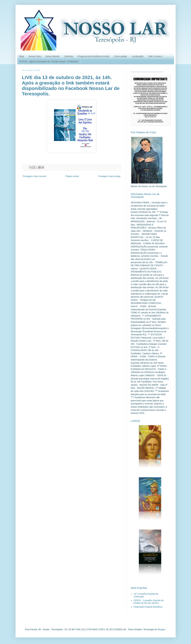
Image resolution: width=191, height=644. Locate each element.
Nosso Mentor (53, 56)
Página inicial (72, 176)
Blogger (161, 629)
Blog (22, 56)
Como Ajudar (120, 56)
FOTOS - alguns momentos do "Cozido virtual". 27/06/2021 (49, 62)
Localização (138, 56)
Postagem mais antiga (109, 176)
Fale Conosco (155, 56)
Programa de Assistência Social (93, 56)
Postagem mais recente (35, 176)
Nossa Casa (35, 56)
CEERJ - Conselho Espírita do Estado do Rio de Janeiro (149, 602)
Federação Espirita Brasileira (148, 607)
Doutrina (69, 56)
